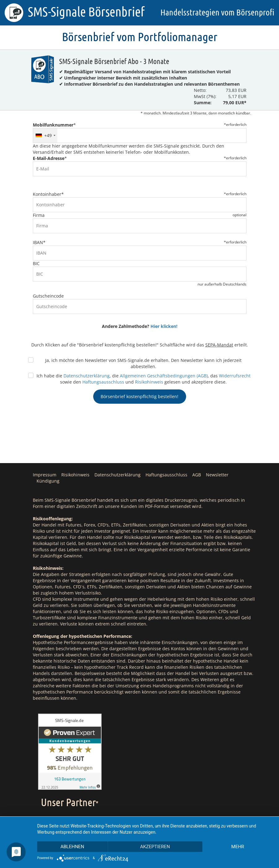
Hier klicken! (164, 326)
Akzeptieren (155, 847)
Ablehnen (72, 847)
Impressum (45, 475)
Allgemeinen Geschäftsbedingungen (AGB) (164, 376)
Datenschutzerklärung (87, 376)
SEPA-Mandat (219, 345)
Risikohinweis (149, 382)
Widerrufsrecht (235, 376)
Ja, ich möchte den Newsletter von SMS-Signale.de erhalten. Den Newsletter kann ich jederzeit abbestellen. (143, 363)
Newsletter (217, 475)
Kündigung (48, 481)
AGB (197, 475)
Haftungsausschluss (103, 382)
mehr (238, 847)
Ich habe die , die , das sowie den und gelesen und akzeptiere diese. (144, 379)
